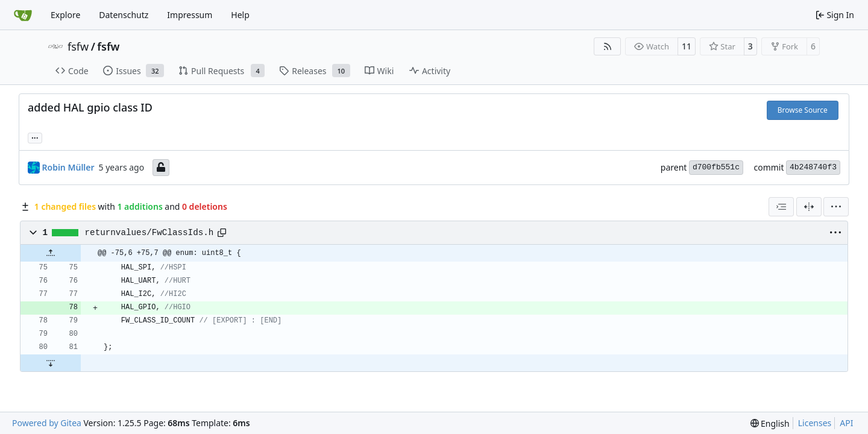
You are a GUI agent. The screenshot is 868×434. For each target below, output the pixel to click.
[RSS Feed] (608, 46)
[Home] (23, 15)
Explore (65, 15)
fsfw (78, 46)
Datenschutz (124, 15)
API (846, 423)
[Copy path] (222, 233)
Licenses (815, 423)
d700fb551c (716, 167)
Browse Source (803, 110)
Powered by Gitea (47, 423)
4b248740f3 (813, 167)
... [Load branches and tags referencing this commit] (35, 137)
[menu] (836, 207)
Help (240, 15)
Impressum (190, 15)
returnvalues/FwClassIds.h (149, 233)
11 (687, 46)
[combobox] (781, 207)
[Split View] (809, 207)
